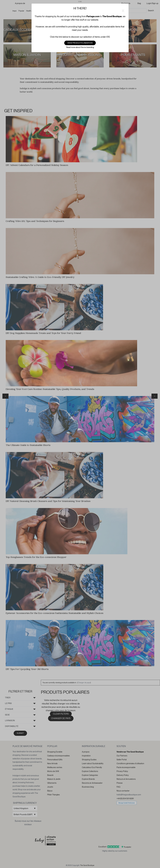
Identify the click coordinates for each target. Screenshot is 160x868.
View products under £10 (80, 43)
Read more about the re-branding (80, 47)
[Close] (123, 10)
